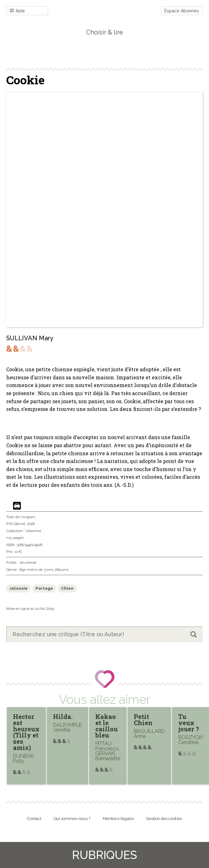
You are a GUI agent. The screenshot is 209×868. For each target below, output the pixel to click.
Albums (62, 570)
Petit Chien (143, 720)
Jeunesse (28, 562)
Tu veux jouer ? (189, 723)
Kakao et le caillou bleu (107, 726)
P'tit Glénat (16, 524)
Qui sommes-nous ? (72, 819)
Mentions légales (118, 819)
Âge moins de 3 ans (36, 570)
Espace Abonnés (182, 11)
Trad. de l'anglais (21, 517)
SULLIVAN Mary (30, 338)
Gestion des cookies (164, 819)
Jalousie (18, 588)
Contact (34, 819)
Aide (17, 11)
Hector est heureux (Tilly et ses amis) (26, 732)
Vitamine (33, 531)
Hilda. (63, 716)
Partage (44, 588)
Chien (67, 588)
